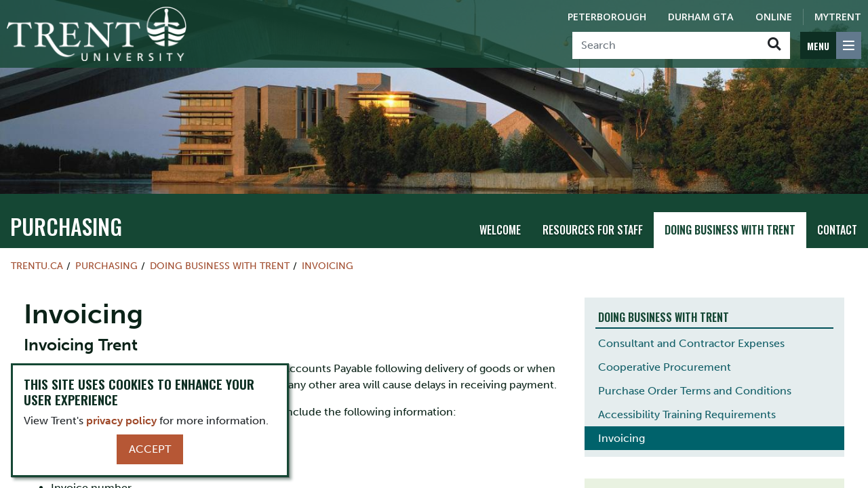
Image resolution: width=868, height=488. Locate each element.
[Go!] (774, 45)
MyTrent (838, 17)
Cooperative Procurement (665, 367)
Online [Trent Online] (774, 17)
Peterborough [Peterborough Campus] (607, 17)
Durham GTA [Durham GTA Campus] (701, 17)
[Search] (666, 45)
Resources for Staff (593, 230)
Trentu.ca (37, 266)
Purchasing (66, 226)
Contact (837, 230)
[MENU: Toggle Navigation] (831, 45)
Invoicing (328, 266)
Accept (150, 449)
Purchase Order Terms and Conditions (695, 391)
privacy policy (121, 421)
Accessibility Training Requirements (687, 414)
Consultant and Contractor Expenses (691, 343)
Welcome (500, 230)
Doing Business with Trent (730, 230)
